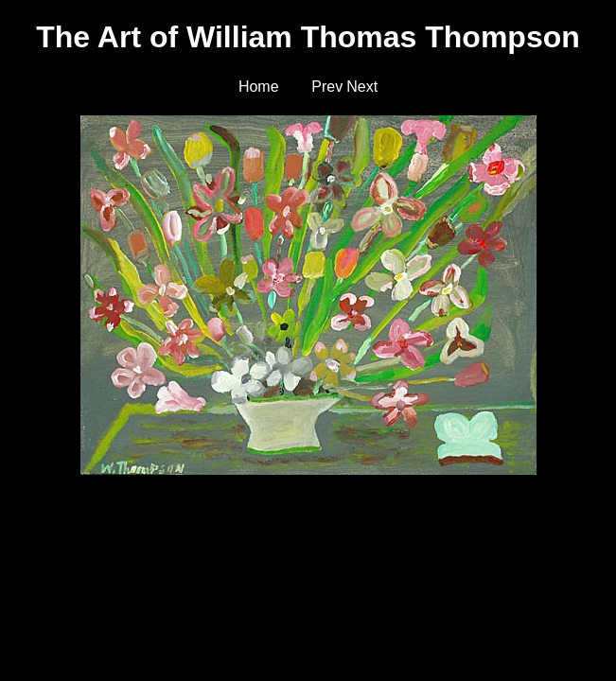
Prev (327, 87)
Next (362, 87)
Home (259, 87)
